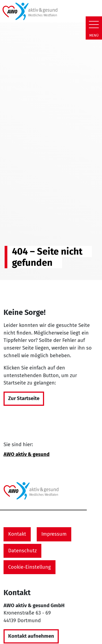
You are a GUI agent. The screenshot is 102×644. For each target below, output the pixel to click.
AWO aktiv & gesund (27, 454)
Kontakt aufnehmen (31, 636)
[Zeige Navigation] (94, 25)
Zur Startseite (24, 398)
